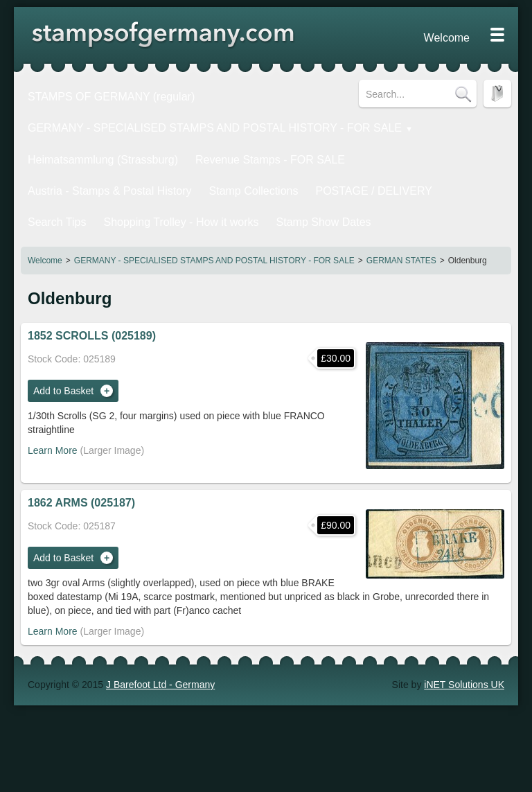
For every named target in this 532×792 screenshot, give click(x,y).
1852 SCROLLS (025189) (92, 309)
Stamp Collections (63, 175)
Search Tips (251, 175)
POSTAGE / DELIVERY (164, 175)
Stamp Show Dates (66, 199)
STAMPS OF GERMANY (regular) (97, 94)
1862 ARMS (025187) (81, 476)
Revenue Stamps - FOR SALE (232, 150)
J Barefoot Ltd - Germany (160, 658)
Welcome (45, 234)
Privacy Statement (434, 35)
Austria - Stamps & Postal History (379, 150)
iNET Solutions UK (464, 658)
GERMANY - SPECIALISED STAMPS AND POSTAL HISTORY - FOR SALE (214, 234)
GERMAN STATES (401, 234)
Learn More (53, 423)
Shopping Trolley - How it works (355, 175)
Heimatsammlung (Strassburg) (90, 150)
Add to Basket (63, 364)
